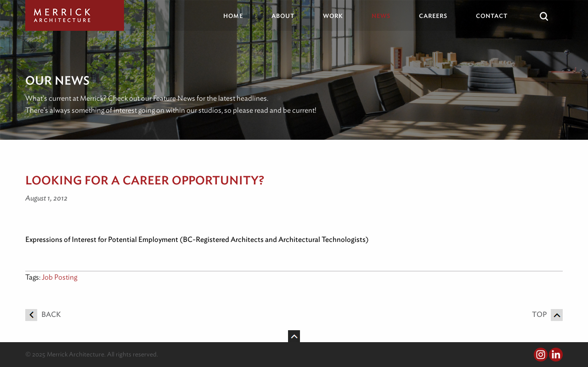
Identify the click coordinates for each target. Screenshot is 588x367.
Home (233, 16)
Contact (492, 16)
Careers (433, 16)
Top (547, 314)
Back (43, 314)
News (381, 16)
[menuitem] (240, 16)
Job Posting (59, 277)
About (283, 16)
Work (333, 16)
